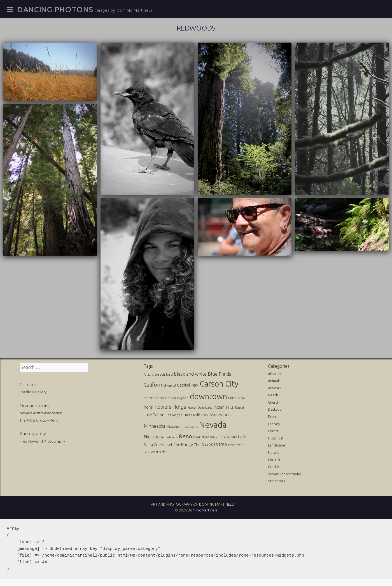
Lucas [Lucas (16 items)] (188, 415)
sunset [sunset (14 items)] (167, 445)
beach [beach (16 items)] (160, 374)
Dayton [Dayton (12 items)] (183, 398)
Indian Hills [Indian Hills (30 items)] (224, 407)
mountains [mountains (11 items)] (190, 426)
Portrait (274, 460)
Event (273, 417)
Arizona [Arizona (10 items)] (149, 375)
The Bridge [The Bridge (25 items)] (183, 444)
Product (274, 467)
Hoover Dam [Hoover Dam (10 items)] (196, 408)
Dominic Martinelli (202, 510)
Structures (276, 481)
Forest (273, 431)
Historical (276, 438)
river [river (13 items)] (197, 437)
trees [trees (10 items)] (232, 445)
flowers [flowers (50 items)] (163, 407)
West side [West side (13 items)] (158, 452)
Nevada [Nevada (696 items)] (213, 425)
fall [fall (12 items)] (243, 398)
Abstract (275, 374)
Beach (273, 395)
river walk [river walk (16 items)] (209, 437)
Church (274, 402)
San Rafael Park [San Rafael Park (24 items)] (232, 437)
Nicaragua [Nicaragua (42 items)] (154, 437)
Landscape (277, 445)
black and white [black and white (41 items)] (190, 374)
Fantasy (274, 424)
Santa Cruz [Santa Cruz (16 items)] (152, 445)
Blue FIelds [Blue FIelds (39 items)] (220, 374)
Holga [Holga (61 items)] (179, 407)
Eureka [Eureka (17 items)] (234, 398)
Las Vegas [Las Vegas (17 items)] (174, 415)
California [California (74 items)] (155, 385)
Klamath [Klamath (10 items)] (241, 408)
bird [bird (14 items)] (169, 374)
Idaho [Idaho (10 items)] (209, 408)
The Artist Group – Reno (39, 420)
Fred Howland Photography (42, 441)
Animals (274, 381)
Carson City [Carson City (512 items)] (219, 384)
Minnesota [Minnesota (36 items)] (154, 426)
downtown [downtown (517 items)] (208, 396)
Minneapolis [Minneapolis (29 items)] (221, 415)
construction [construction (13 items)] (154, 398)
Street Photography (284, 474)
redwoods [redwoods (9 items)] (172, 437)
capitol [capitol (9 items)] (172, 385)
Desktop (275, 409)
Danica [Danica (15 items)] (170, 398)
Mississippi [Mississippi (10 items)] (173, 427)
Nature (274, 452)
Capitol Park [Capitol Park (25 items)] (188, 385)
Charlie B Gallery (33, 392)
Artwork (275, 388)
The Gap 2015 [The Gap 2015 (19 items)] (206, 445)
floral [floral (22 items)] (149, 407)
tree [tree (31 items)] (223, 444)
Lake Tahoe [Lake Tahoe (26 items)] (154, 415)
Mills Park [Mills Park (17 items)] (201, 415)
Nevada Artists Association (41, 413)
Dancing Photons (55, 10)
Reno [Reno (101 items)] (186, 436)
